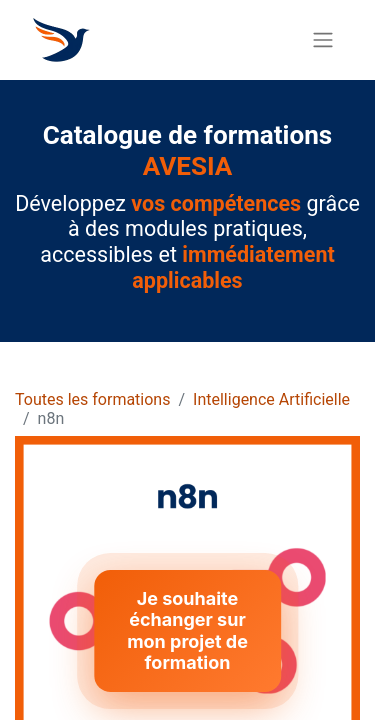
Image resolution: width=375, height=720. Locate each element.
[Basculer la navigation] (323, 40)
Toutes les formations (92, 399)
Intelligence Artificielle (271, 399)
